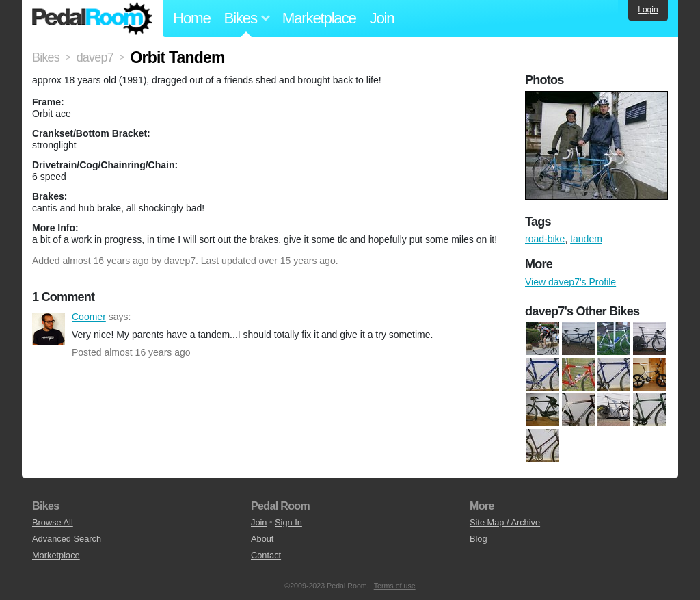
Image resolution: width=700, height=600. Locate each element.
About (262, 539)
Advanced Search (67, 539)
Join (382, 18)
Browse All (53, 522)
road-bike (545, 239)
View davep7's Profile (570, 282)
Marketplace (319, 18)
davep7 (180, 261)
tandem (586, 239)
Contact (266, 555)
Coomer (49, 329)
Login (648, 10)
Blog (479, 539)
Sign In (288, 522)
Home (192, 18)
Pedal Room (92, 18)
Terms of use (395, 586)
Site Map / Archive (505, 522)
